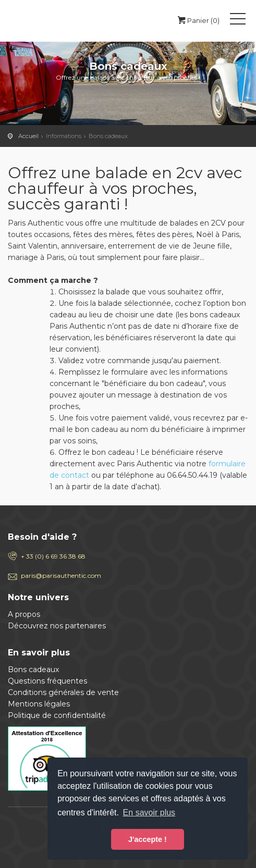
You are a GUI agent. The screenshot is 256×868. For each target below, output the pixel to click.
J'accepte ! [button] (148, 839)
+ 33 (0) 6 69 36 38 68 (53, 556)
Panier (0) (198, 20)
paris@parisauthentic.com (61, 575)
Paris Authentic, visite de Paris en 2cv (48, 21)
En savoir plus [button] (149, 813)
